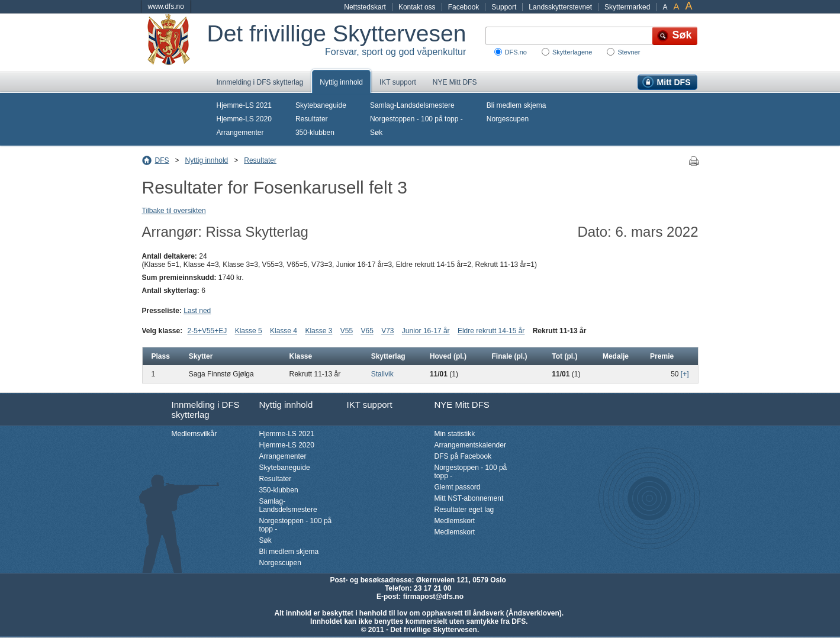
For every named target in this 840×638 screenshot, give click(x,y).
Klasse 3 (318, 331)
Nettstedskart (365, 7)
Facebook (464, 7)
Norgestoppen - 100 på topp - (416, 119)
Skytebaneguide (321, 105)
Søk (376, 133)
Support (504, 7)
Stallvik (382, 374)
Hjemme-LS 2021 (244, 105)
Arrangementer (240, 133)
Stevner (629, 52)
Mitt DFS (674, 82)
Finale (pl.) (509, 356)
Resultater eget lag (464, 510)
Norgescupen (508, 119)
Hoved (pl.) (448, 356)
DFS (162, 160)
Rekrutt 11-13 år (560, 331)
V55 (347, 331)
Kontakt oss (417, 7)
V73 (387, 331)
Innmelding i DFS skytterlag (260, 82)
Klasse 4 (284, 331)
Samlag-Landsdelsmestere (412, 105)
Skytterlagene (572, 52)
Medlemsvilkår (194, 434)
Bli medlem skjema (516, 105)
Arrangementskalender (470, 445)
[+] (685, 374)
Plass (161, 356)
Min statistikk (455, 434)
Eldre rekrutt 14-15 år (491, 331)
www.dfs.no (166, 7)
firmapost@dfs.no (433, 597)
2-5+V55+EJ (207, 331)
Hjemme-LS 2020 (244, 119)
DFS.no (516, 52)
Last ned (197, 311)
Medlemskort (455, 521)
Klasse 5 (249, 331)
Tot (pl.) (564, 356)
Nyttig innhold (341, 82)
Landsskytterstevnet (560, 7)
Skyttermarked (627, 7)
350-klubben (315, 133)
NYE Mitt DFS (455, 82)
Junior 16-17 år (426, 331)
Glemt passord (458, 487)
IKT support (398, 82)
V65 (367, 331)
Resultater (312, 119)
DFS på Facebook (463, 456)
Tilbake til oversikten (174, 211)
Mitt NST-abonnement (469, 498)
